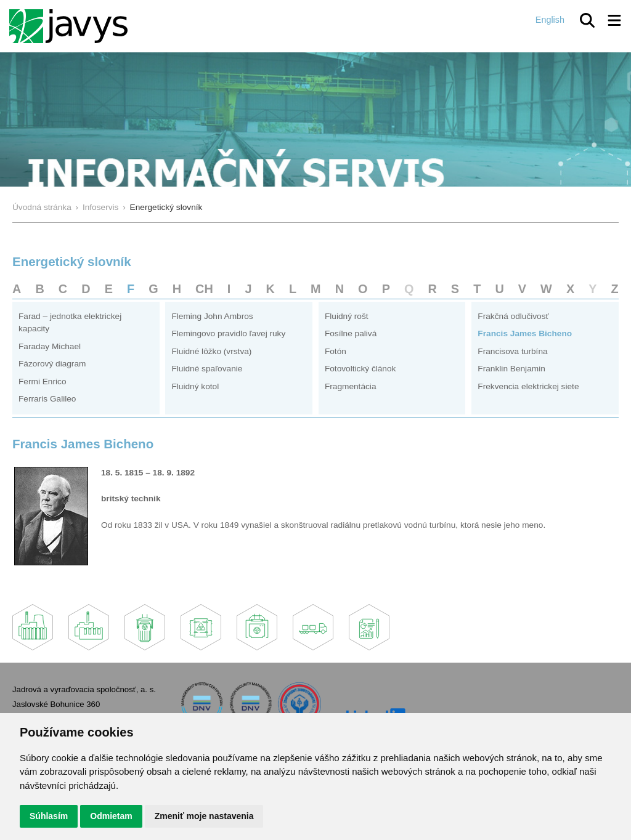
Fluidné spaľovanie (207, 369)
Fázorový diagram (52, 364)
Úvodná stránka (42, 207)
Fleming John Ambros (212, 316)
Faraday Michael (50, 346)
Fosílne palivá (351, 333)
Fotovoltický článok (360, 369)
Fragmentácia (351, 386)
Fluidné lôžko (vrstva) (211, 351)
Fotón (336, 351)
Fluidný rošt (347, 316)
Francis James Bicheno (525, 333)
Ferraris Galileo (47, 399)
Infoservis (101, 207)
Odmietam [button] (111, 816)
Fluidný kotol (195, 386)
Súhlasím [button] (49, 816)
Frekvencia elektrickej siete (528, 386)
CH (204, 289)
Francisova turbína (512, 351)
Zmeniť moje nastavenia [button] (204, 816)
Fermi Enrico (43, 382)
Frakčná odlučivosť (513, 316)
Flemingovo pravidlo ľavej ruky (228, 333)
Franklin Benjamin (511, 369)
